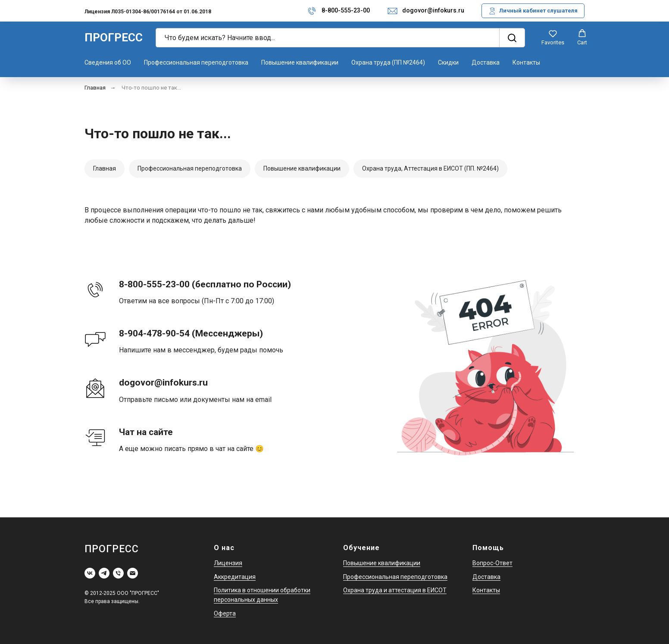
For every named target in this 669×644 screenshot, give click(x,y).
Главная (95, 88)
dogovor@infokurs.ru (433, 10)
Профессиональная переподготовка (196, 62)
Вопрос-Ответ (492, 563)
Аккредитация (235, 577)
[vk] (90, 573)
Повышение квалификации (300, 62)
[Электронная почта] (133, 573)
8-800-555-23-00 (346, 10)
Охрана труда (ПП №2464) (388, 62)
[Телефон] (118, 573)
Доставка (486, 62)
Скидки (448, 62)
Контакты (526, 62)
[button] (553, 37)
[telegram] (104, 573)
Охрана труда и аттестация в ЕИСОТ (395, 590)
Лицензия (228, 563)
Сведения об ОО (108, 62)
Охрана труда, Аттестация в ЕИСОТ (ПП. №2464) (430, 168)
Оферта (225, 613)
